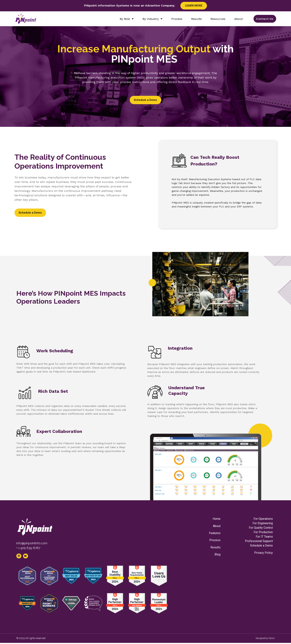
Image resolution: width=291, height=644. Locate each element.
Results (194, 19)
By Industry (150, 19)
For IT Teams (264, 537)
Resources (216, 19)
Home (217, 519)
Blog (218, 554)
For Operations (263, 519)
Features (215, 533)
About (236, 19)
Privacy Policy (264, 553)
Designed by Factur (265, 639)
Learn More (194, 6)
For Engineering (263, 523)
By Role (124, 19)
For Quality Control (261, 528)
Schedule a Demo (261, 545)
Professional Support (259, 541)
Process (175, 19)
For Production (263, 532)
